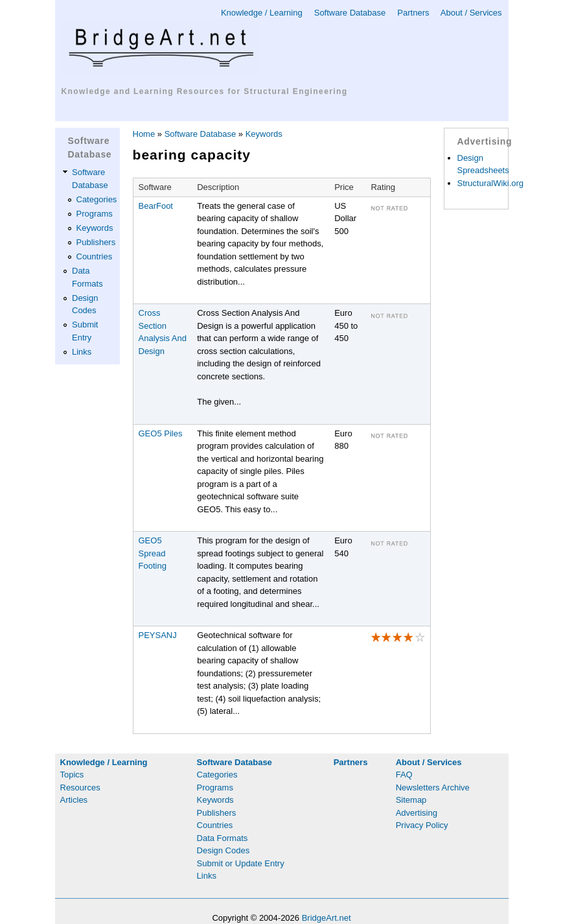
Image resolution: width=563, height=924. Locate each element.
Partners (413, 13)
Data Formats (223, 838)
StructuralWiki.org (491, 183)
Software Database (350, 13)
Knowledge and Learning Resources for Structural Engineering (205, 91)
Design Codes (224, 850)
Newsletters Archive (433, 788)
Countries (95, 256)
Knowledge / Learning (262, 13)
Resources (80, 788)
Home (144, 134)
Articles (74, 800)
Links (82, 352)
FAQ (404, 775)
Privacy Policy (422, 825)
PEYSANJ (158, 635)
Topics (72, 775)
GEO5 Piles (161, 433)
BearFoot (156, 206)
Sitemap (411, 800)
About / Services (471, 13)
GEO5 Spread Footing (153, 553)
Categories (97, 199)
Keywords (95, 228)
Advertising (417, 813)
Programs (95, 214)
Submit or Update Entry (241, 863)
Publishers (96, 242)
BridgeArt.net (327, 918)
